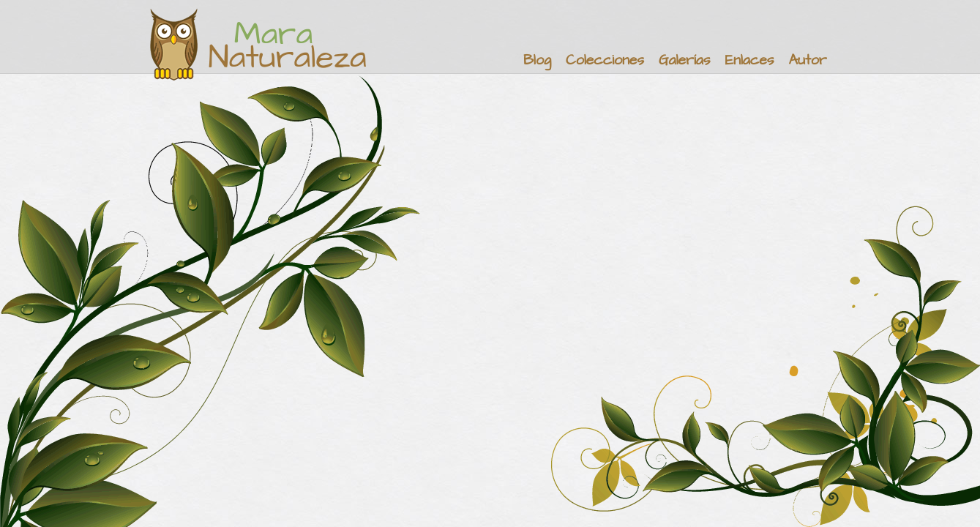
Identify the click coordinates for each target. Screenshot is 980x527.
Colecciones (605, 60)
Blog (537, 60)
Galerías (684, 60)
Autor (807, 60)
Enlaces (750, 60)
